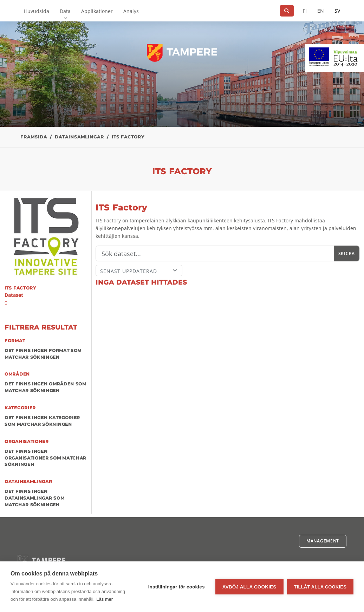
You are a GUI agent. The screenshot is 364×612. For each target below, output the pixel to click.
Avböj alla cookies (249, 587)
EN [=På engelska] (321, 11)
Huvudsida (37, 11)
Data (65, 11)
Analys (131, 11)
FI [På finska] (305, 11)
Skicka (347, 253)
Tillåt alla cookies (320, 587)
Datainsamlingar (79, 137)
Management (323, 541)
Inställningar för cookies (177, 587)
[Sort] (139, 271)
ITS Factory (128, 137)
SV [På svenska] (337, 11)
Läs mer (105, 599)
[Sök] (287, 11)
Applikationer (97, 11)
